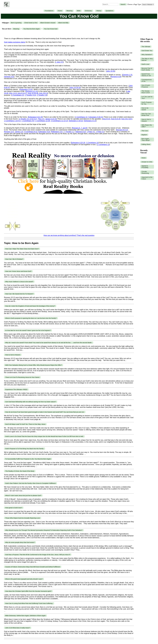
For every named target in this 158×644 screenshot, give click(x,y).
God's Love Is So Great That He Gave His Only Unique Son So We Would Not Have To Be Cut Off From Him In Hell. (44, 436)
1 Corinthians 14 (81, 117)
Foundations (49, 11)
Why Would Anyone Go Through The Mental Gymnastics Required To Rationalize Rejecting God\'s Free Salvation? (44, 530)
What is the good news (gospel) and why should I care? (24, 579)
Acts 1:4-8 (13, 93)
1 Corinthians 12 (18, 95)
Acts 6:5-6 (106, 119)
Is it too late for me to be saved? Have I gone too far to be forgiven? (28, 330)
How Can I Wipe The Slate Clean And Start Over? (22, 249)
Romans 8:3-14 (122, 130)
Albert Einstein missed (48, 23)
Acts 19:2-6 (43, 93)
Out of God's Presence (146, 86)
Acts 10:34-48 (33, 93)
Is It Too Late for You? (147, 97)
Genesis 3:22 (9, 77)
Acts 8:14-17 (22, 93)
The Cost (145, 131)
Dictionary (88, 11)
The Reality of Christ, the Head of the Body (20, 471)
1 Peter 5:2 (100, 132)
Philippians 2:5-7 (57, 132)
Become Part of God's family (147, 69)
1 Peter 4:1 (91, 132)
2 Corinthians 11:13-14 (59, 121)
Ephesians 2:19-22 (76, 121)
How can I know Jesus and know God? (18, 271)
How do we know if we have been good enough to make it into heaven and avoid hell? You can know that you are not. (45, 412)
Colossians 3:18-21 (96, 117)
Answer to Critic (147, 162)
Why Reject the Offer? (147, 126)
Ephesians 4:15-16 (78, 143)
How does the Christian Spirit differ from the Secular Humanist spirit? (28, 591)
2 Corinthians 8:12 (31, 132)
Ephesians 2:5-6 (26, 89)
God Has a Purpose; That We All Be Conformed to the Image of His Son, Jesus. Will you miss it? (38, 555)
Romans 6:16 (116, 77)
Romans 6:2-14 (32, 91)
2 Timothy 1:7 (69, 132)
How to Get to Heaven (13, 355)
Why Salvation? (147, 55)
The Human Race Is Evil (146, 92)
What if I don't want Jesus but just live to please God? (23, 496)
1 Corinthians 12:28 (43, 121)
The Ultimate (146, 47)
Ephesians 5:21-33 (35, 117)
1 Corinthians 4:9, (28, 121)
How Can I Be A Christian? (14, 259)
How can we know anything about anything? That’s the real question (69, 235)
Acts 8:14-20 (116, 119)
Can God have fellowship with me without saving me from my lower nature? (31, 402)
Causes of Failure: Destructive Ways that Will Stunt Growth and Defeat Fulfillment (33, 567)
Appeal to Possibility (145, 167)
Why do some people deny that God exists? (20, 542)
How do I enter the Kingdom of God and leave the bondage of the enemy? (30, 306)
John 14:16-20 (75, 88)
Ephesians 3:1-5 (90, 121)
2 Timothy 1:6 (42, 95)
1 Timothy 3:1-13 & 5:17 (28, 119)
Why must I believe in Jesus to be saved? (19, 282)
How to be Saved (145, 109)
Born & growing (16, 23)
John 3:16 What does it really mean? (18, 628)
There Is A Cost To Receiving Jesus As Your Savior (22, 377)
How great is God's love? (14, 508)
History (99, 11)
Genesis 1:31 (127, 75)
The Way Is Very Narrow (147, 59)
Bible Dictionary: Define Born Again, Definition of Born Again (25, 616)
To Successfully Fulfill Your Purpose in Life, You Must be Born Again (28, 459)
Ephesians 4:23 (44, 132)
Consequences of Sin (147, 80)
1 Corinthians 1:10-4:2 (12, 121)
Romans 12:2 (9, 132)
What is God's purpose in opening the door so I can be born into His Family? (31, 318)
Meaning (69, 11)
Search (123, 4)
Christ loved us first (31, 23)
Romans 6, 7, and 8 (80, 128)
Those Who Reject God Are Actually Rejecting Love (23, 518)
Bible (79, 11)
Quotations (109, 11)
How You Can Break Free (146, 115)
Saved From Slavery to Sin (146, 75)
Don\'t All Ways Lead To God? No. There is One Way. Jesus (25, 424)
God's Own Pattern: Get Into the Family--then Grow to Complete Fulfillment (30, 483)
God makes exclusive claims (15, 42)
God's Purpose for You (147, 103)
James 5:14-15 (51, 119)
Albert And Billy (63, 23)
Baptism (144, 135)
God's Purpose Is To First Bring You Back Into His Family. (25, 449)
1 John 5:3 (59, 62)
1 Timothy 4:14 (30, 95)
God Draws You (147, 51)
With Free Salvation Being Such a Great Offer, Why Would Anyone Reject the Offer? (34, 365)
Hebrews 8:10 (81, 132)
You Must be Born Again (32, 29)
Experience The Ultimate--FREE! (16, 390)
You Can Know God (51, 29)
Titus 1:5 (41, 119)
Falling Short (146, 144)
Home (60, 11)
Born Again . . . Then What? (147, 140)
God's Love (145, 64)
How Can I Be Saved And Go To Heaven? (19, 294)
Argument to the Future (147, 178)
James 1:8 (19, 132)
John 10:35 (110, 71)
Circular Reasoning (145, 172)
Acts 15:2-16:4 (127, 119)
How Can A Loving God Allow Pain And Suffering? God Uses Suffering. (29, 603)
